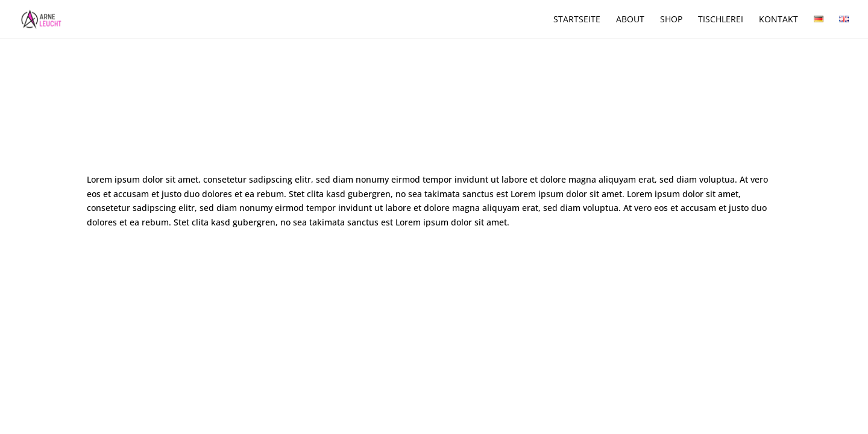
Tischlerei (721, 20)
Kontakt (778, 20)
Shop (671, 20)
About (630, 20)
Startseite (577, 20)
